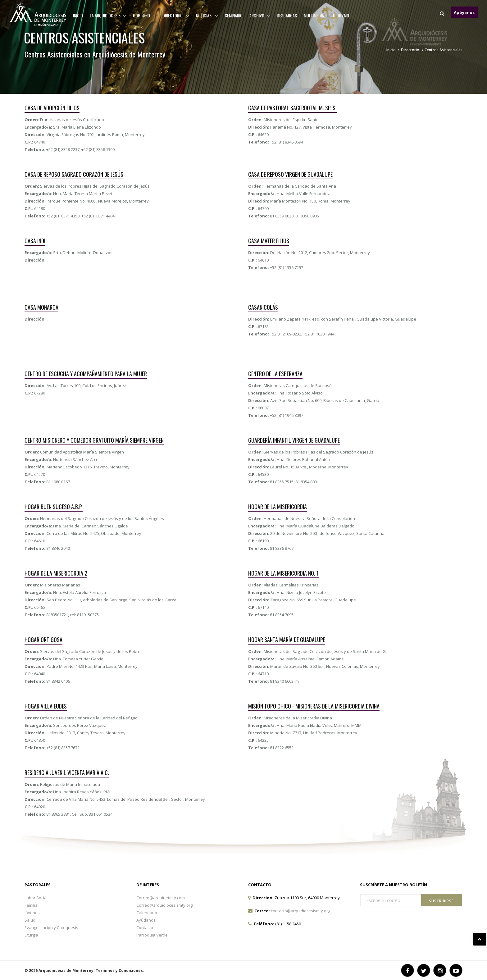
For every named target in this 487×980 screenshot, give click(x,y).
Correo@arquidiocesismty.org (164, 905)
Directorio (176, 15)
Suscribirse (441, 901)
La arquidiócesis (108, 15)
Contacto (145, 928)
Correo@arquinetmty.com (161, 898)
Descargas (287, 15)
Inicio (78, 15)
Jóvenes (32, 913)
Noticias (207, 15)
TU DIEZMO (340, 15)
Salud (30, 920)
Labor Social (36, 898)
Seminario (234, 15)
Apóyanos (464, 12)
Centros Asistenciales (444, 50)
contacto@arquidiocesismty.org (300, 911)
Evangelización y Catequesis (51, 928)
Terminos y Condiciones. (120, 971)
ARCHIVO (260, 15)
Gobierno (144, 15)
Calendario (147, 913)
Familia (31, 905)
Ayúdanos (146, 920)
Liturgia (31, 935)
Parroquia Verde (152, 935)
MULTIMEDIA (314, 15)
